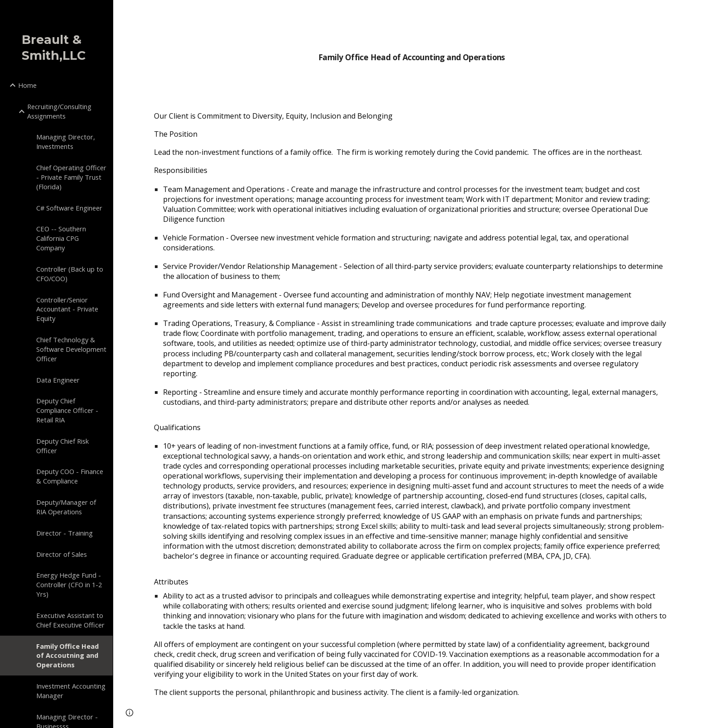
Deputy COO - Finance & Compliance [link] (70, 476)
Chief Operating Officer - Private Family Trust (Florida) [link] (71, 177)
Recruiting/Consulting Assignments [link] (59, 111)
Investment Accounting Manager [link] (71, 691)
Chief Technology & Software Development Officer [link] (71, 349)
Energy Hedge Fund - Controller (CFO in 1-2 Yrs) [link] (69, 584)
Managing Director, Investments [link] (66, 141)
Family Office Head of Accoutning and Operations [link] (67, 656)
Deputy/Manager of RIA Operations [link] (66, 507)
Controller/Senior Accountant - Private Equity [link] (67, 309)
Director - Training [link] (65, 533)
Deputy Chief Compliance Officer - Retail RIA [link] (67, 410)
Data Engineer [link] (58, 380)
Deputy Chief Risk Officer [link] (62, 446)
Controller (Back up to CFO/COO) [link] (70, 274)
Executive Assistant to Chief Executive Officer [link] (70, 620)
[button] (699, 13)
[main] (412, 51)
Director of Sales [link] (62, 554)
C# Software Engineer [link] (69, 208)
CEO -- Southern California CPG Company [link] (61, 238)
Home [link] (27, 85)
